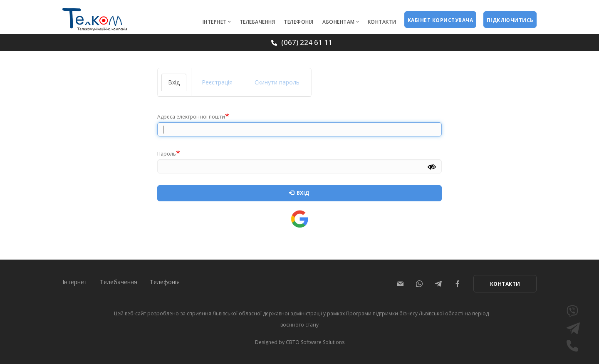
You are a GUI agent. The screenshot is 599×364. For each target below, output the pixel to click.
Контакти (382, 22)
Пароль (167, 154)
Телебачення (257, 22)
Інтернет (215, 22)
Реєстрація (217, 82)
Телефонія (299, 22)
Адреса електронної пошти (191, 117)
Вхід (177, 85)
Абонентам (339, 22)
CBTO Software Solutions (315, 342)
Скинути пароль (277, 82)
